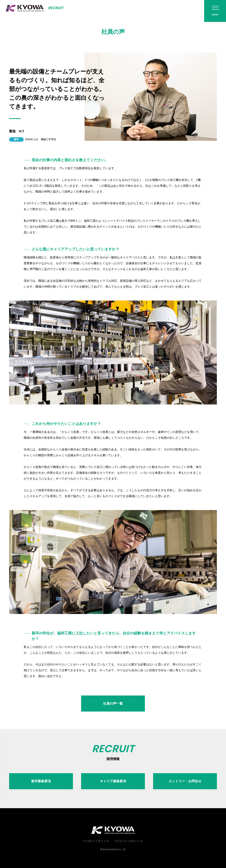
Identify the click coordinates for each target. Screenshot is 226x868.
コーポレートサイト (94, 841)
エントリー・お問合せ (185, 781)
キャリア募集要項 (113, 781)
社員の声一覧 (113, 704)
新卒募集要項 (41, 781)
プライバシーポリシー (127, 841)
